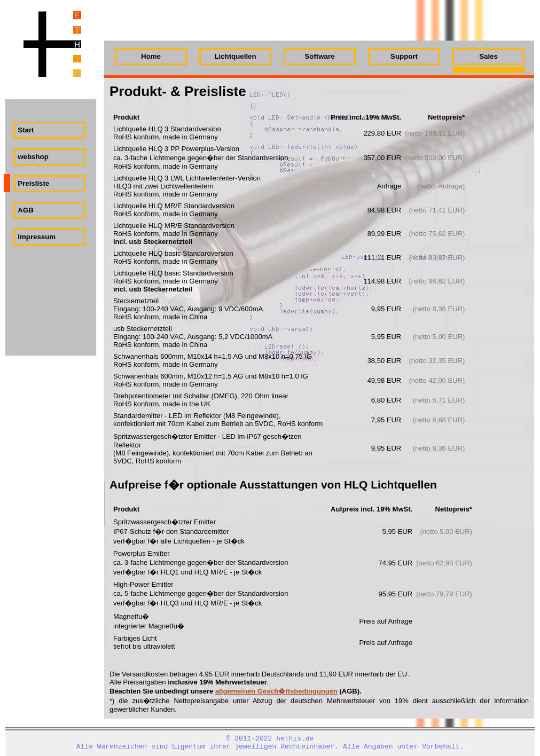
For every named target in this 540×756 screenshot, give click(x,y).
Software (319, 56)
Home (151, 56)
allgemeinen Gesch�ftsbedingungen (276, 691)
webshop (33, 157)
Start (26, 130)
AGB (25, 210)
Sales (488, 56)
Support (404, 56)
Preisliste (33, 183)
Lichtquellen (235, 56)
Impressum (37, 237)
